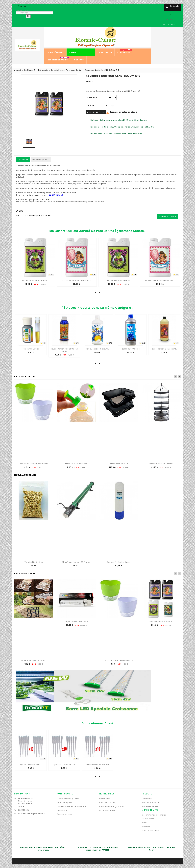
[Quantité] (108, 105)
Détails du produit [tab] (41, 160)
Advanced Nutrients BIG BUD (35, 281)
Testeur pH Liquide (31, 349)
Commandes (148, 819)
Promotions (105, 799)
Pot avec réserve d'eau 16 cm (34, 464)
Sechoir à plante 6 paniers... (161, 464)
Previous (176, 377)
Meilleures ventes (150, 806)
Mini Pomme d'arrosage (76, 464)
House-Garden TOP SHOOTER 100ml (64, 350)
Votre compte (150, 810)
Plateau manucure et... (119, 464)
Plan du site (62, 810)
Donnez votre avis (168, 217)
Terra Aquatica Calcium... (98, 349)
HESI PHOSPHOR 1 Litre (131, 349)
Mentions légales (65, 803)
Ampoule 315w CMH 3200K (76, 622)
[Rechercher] (34, 13)
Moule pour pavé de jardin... (34, 660)
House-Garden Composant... (164, 349)
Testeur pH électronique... (119, 562)
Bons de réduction (150, 830)
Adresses (146, 826)
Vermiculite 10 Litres (34, 562)
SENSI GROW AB (56, 195)
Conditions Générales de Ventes (72, 806)
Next (179, 377)
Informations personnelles (154, 815)
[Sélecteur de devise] (170, 24)
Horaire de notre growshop (112, 806)
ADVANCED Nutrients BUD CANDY (77, 281)
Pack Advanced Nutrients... (161, 622)
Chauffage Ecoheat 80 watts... (76, 562)
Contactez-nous (65, 814)
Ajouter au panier (96, 112)
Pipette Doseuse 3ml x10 (31, 765)
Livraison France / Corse (68, 799)
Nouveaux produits (108, 803)
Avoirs (145, 823)
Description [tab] (23, 160)
